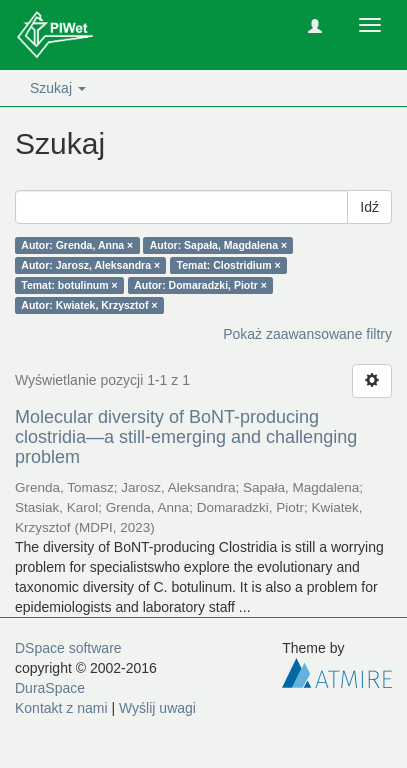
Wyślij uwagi (157, 708)
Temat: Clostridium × (229, 265)
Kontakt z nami (61, 708)
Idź (369, 207)
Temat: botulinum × (69, 285)
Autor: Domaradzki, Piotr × (200, 285)
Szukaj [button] (58, 88)
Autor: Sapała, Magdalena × (218, 245)
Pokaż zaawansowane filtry (307, 334)
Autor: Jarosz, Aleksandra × (90, 265)
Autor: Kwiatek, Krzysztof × (89, 305)
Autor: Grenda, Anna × (77, 245)
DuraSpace (50, 688)
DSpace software (68, 648)
